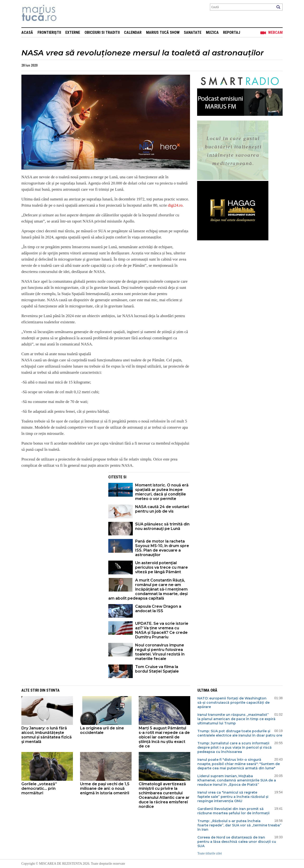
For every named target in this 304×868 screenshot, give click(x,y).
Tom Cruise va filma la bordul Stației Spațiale (157, 669)
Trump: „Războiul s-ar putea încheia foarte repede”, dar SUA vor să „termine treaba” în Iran (239, 825)
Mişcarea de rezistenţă (65, 14)
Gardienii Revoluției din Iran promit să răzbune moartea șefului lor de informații (233, 811)
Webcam (275, 32)
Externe (73, 32)
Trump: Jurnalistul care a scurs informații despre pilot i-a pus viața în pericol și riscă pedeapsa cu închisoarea (235, 747)
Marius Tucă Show (163, 32)
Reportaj (232, 32)
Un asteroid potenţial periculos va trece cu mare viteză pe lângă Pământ (161, 567)
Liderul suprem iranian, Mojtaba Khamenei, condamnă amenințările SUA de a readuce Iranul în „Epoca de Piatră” (237, 780)
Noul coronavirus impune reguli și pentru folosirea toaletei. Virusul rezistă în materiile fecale (160, 652)
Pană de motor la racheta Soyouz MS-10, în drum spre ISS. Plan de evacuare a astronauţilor (162, 548)
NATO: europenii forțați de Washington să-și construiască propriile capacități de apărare (233, 703)
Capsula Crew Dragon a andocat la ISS (158, 609)
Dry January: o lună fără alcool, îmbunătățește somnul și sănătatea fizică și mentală (47, 735)
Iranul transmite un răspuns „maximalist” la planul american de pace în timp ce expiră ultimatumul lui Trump (236, 719)
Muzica (212, 32)
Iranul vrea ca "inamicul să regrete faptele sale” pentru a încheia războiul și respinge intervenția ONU (233, 797)
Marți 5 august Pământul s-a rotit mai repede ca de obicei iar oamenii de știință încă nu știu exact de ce (164, 737)
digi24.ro (175, 205)
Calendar (133, 32)
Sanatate (193, 32)
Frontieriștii (49, 32)
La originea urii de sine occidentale (102, 730)
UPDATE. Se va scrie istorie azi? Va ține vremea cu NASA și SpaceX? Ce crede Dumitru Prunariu (162, 630)
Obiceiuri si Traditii (102, 32)
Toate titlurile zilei (210, 853)
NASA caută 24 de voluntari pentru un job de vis (162, 509)
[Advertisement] (61, 505)
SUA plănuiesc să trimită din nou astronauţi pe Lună (162, 526)
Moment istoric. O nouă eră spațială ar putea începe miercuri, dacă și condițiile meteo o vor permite (162, 492)
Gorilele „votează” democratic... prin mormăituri (39, 788)
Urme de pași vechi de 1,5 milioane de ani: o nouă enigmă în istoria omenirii (105, 788)
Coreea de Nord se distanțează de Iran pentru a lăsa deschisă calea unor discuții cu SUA (237, 842)
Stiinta (53, 690)
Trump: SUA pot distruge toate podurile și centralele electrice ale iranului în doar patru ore (240, 733)
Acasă (27, 32)
